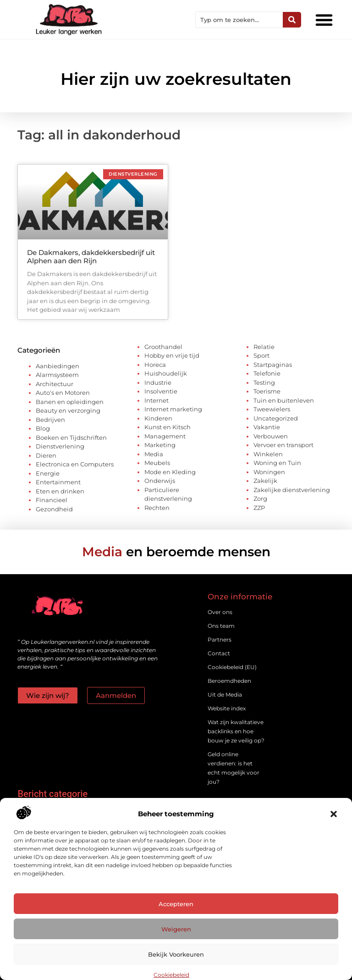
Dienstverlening (60, 446)
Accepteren (176, 904)
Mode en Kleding (170, 472)
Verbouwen (271, 436)
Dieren (46, 455)
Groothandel (163, 347)
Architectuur (55, 384)
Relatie (264, 347)
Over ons (220, 612)
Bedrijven (50, 420)
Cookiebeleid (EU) (232, 667)
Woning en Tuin (277, 463)
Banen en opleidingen (70, 402)
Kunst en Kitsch (168, 427)
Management (165, 436)
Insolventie (161, 391)
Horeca (155, 365)
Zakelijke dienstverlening (292, 490)
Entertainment (58, 482)
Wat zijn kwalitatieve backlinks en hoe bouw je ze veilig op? (236, 731)
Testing (264, 382)
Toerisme (267, 391)
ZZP (259, 508)
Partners (220, 639)
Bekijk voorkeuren (176, 954)
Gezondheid (54, 509)
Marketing (160, 445)
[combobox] (239, 20)
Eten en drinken (60, 491)
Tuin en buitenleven (284, 400)
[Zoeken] (292, 20)
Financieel (52, 500)
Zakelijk (265, 481)
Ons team (221, 626)
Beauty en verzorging (68, 410)
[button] (334, 814)
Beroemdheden (229, 681)
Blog (43, 428)
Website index (227, 708)
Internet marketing (173, 409)
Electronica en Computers (75, 464)
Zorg (260, 498)
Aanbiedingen (58, 366)
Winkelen (268, 454)
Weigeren (176, 929)
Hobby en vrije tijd (172, 355)
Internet (157, 400)
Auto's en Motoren (63, 393)
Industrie (158, 382)
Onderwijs (160, 481)
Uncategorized (276, 418)
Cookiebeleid (171, 975)
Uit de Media (225, 695)
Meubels (157, 463)
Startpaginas (273, 365)
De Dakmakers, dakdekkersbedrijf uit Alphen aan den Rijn (91, 257)
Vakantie (267, 427)
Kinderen (158, 418)
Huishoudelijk (166, 373)
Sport (261, 355)
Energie (48, 473)
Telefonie (267, 373)
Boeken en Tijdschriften (71, 437)
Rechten (157, 508)
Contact (219, 653)
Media (154, 454)
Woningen (269, 472)
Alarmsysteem (57, 375)
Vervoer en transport (283, 445)
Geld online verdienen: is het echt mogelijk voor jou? (234, 768)
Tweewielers (272, 409)
